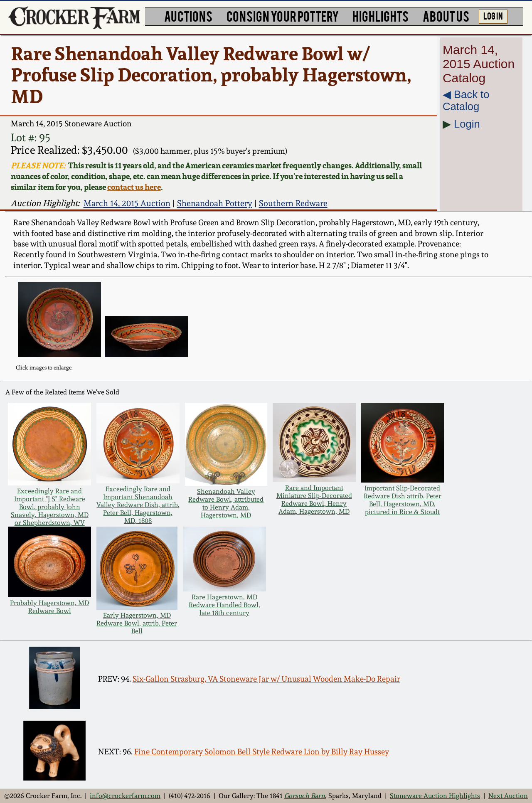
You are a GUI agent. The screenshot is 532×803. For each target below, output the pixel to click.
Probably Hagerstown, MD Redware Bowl (49, 607)
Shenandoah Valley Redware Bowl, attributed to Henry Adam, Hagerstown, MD (226, 503)
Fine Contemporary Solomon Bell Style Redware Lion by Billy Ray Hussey (262, 752)
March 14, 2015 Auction (127, 203)
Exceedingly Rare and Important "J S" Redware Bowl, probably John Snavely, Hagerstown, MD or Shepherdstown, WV (50, 507)
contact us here (134, 187)
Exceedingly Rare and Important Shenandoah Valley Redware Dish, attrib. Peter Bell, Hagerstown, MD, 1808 (138, 505)
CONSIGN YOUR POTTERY (283, 16)
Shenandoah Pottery (215, 203)
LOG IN (493, 15)
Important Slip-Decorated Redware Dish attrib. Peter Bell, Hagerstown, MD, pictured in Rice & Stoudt (403, 500)
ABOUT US (446, 16)
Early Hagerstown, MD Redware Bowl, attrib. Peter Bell (137, 623)
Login (467, 124)
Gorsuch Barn (305, 796)
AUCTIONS (188, 16)
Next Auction (508, 796)
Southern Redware (293, 203)
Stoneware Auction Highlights (435, 796)
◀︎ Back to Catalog (466, 100)
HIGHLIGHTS (381, 16)
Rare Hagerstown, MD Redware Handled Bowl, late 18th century (224, 605)
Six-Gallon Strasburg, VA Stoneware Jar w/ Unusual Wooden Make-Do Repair (266, 679)
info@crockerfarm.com (125, 796)
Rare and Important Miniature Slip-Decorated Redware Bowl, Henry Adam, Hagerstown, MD (314, 500)
